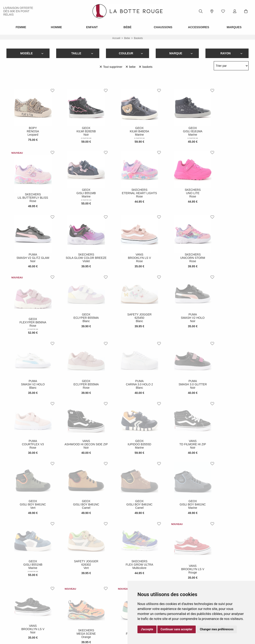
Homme (56, 27)
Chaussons (163, 27)
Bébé (128, 27)
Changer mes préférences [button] (217, 629)
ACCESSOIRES (199, 27)
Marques (234, 27)
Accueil (116, 38)
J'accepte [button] (147, 629)
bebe (127, 38)
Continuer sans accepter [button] (177, 629)
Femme (21, 27)
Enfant (92, 27)
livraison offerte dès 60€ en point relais (18, 11)
